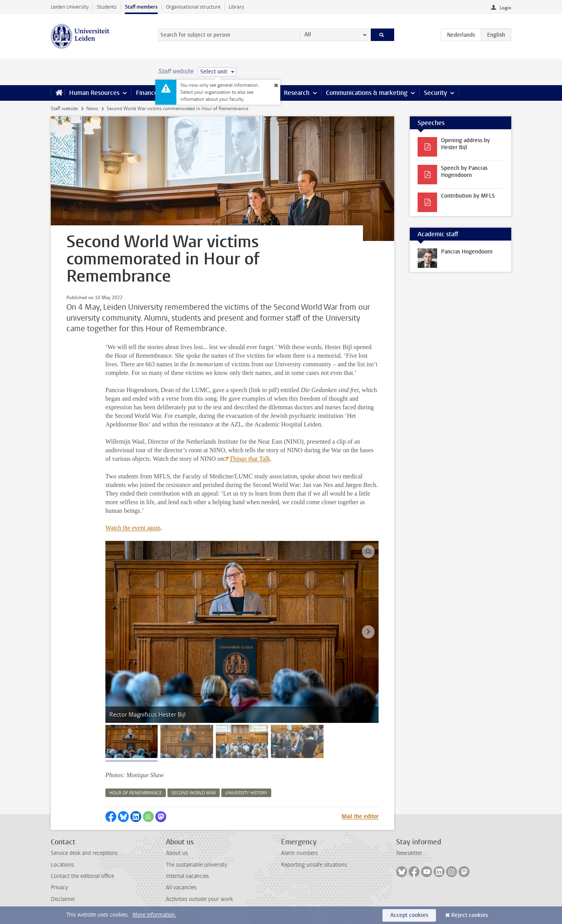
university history (246, 793)
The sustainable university (197, 865)
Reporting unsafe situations (314, 865)
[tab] (132, 741)
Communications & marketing (367, 93)
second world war (194, 793)
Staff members (141, 7)
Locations (62, 865)
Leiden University (70, 7)
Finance (147, 93)
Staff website (64, 109)
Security (435, 93)
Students (107, 7)
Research (297, 93)
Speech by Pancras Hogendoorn (464, 172)
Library (236, 7)
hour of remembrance (136, 793)
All (308, 35)
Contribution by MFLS (468, 196)
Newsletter (409, 853)
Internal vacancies (187, 876)
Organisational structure (193, 7)
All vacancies (181, 887)
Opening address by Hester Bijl (465, 144)
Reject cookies (470, 915)
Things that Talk (250, 459)
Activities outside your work (199, 899)
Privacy (59, 887)
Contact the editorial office (82, 876)
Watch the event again (133, 528)
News (92, 109)
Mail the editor (360, 816)
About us (177, 853)
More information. (154, 915)
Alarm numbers (299, 853)
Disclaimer (63, 899)
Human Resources (94, 93)
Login (505, 8)
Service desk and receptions (84, 853)
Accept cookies (409, 915)
